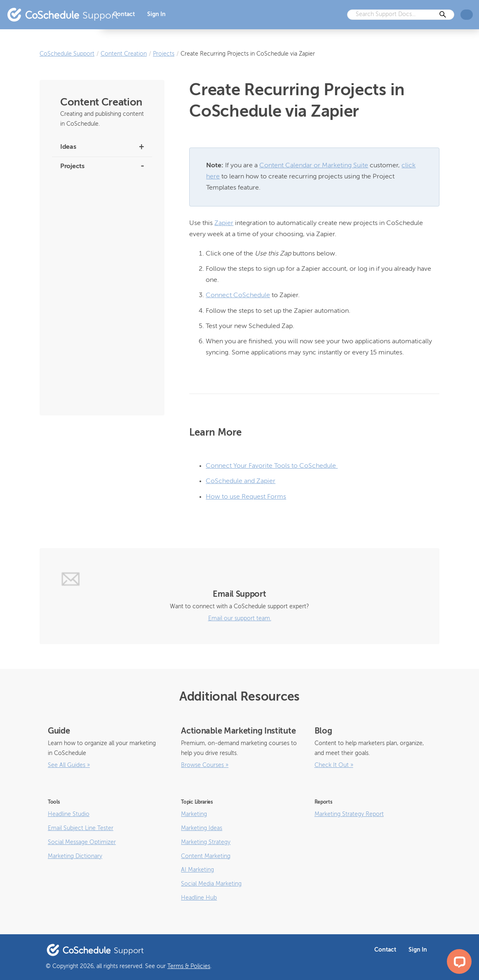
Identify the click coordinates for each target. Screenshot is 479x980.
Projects (164, 54)
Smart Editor (75, 184)
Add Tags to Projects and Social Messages (99, 341)
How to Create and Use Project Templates (99, 251)
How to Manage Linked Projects (100, 273)
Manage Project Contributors (96, 319)
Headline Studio (69, 814)
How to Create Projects (89, 390)
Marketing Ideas (202, 828)
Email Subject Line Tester (81, 828)
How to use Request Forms (246, 497)
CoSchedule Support (67, 54)
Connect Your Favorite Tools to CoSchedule (272, 466)
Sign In (156, 14)
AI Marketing (197, 870)
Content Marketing (206, 856)
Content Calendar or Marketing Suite (314, 166)
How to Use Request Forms (94, 202)
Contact (124, 14)
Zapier (224, 223)
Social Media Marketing (211, 884)
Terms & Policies (189, 966)
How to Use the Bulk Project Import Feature (95, 224)
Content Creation (124, 54)
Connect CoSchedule (238, 295)
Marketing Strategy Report (349, 814)
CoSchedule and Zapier (241, 481)
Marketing (194, 814)
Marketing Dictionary (75, 856)
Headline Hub (199, 898)
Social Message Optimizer (82, 842)
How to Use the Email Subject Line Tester (97, 368)
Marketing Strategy (206, 842)
